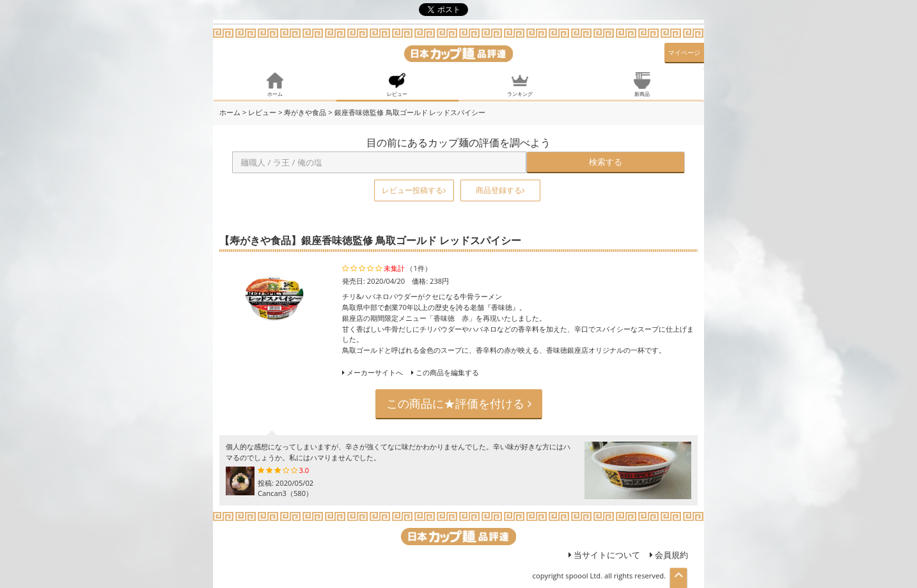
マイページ (684, 52)
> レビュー (259, 112)
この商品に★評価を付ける (459, 403)
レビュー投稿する (414, 190)
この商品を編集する (445, 372)
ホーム (230, 112)
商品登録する (500, 190)
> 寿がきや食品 (302, 112)
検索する (606, 162)
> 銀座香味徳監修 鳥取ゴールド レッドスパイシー (407, 112)
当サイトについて (604, 555)
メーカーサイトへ (375, 372)
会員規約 (669, 555)
